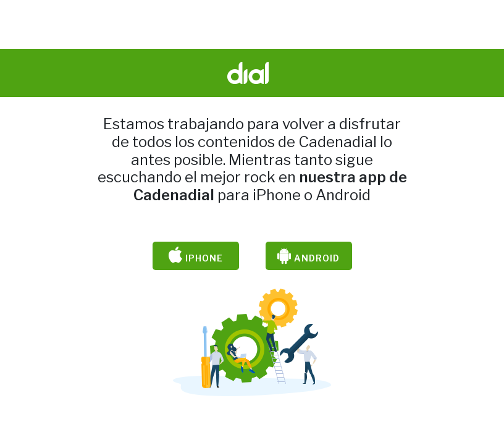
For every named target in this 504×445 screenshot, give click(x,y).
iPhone (196, 256)
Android (309, 256)
